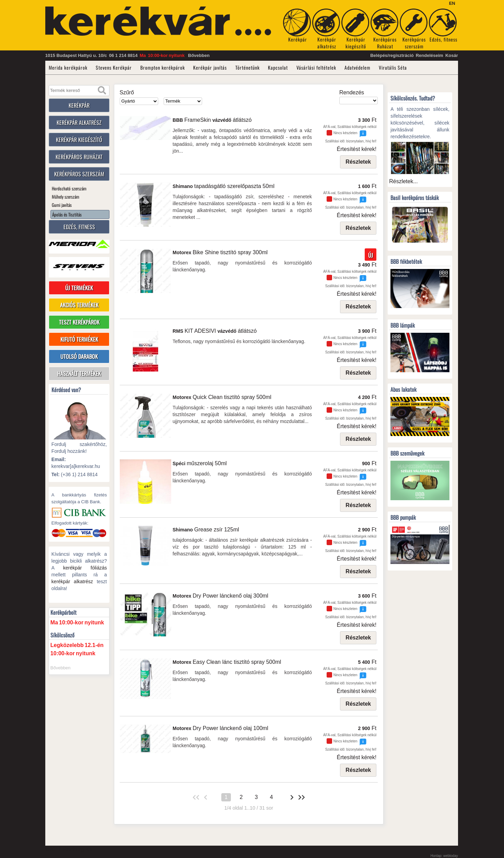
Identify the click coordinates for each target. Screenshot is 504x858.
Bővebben (199, 55)
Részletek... (403, 181)
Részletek (358, 162)
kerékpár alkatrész (72, 581)
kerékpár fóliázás (85, 568)
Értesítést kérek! (357, 149)
